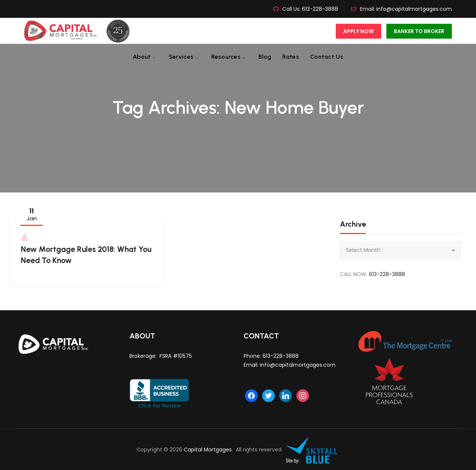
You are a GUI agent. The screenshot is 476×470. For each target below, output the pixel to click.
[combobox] (401, 250)
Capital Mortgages (208, 450)
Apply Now (358, 31)
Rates (291, 57)
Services (181, 57)
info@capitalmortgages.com (414, 9)
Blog (265, 57)
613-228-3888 (319, 9)
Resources (226, 57)
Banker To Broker (419, 31)
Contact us (327, 57)
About (142, 57)
